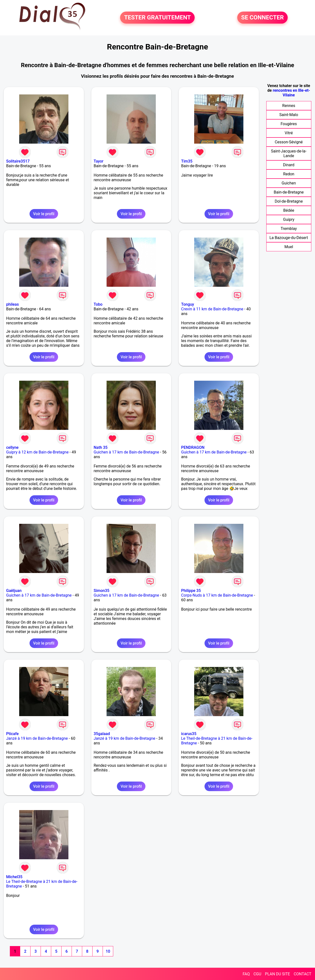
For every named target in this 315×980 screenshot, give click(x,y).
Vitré (289, 133)
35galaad (102, 734)
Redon (289, 174)
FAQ (246, 974)
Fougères (289, 124)
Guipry (289, 219)
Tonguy (188, 304)
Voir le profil (44, 214)
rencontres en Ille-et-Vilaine (291, 93)
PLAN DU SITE (278, 974)
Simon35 (102, 591)
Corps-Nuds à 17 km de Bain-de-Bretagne (217, 595)
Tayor (99, 161)
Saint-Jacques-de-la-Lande (289, 153)
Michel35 (14, 877)
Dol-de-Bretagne (289, 201)
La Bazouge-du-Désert (289, 238)
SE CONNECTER (262, 18)
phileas (12, 304)
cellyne (12, 447)
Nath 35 (101, 447)
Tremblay (289, 229)
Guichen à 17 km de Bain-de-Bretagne (126, 452)
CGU (257, 974)
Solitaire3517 (18, 161)
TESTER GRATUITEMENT (157, 18)
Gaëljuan (14, 591)
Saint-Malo (289, 115)
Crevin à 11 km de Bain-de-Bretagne (212, 309)
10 (108, 951)
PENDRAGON (193, 447)
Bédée (289, 210)
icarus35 (189, 734)
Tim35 (187, 161)
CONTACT (302, 974)
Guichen (289, 183)
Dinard (289, 165)
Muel (289, 247)
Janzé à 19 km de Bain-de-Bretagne (37, 738)
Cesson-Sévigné (289, 142)
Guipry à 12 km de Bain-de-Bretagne (37, 452)
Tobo (98, 304)
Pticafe (12, 734)
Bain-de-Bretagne (289, 192)
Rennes (289, 106)
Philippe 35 (191, 591)
